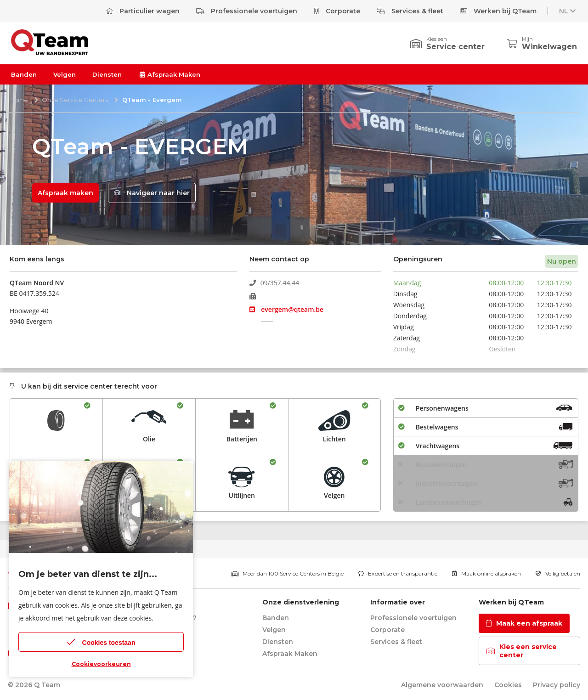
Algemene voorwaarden (442, 685)
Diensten (107, 74)
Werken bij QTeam (498, 11)
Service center (455, 47)
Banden (24, 74)
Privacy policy (557, 685)
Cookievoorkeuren (101, 664)
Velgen (65, 74)
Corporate (337, 11)
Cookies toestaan (101, 642)
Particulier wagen (143, 11)
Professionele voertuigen (247, 11)
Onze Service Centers (75, 100)
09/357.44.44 (274, 283)
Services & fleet (410, 11)
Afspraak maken (65, 193)
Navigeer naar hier (152, 193)
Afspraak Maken (169, 74)
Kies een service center (522, 651)
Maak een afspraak (524, 623)
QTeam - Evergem (152, 100)
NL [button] (568, 11)
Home (19, 100)
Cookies (508, 685)
